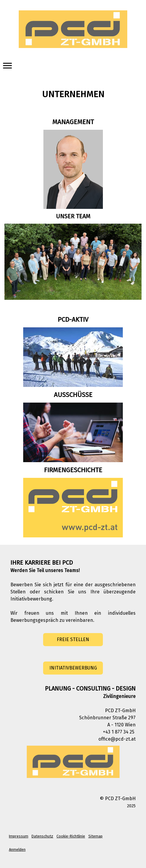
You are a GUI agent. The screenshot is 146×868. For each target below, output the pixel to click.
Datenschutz (42, 836)
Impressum (19, 836)
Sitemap (95, 836)
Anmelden (17, 849)
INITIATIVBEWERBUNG (73, 668)
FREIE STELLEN (73, 639)
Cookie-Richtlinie (71, 836)
